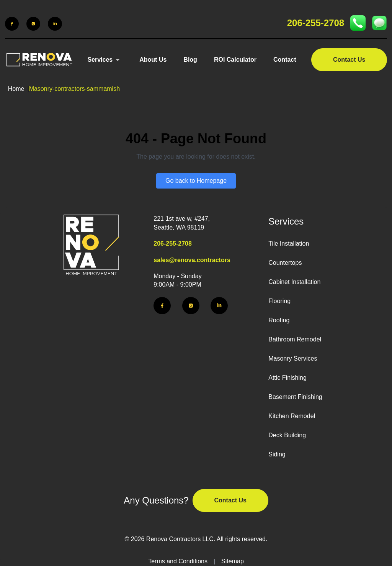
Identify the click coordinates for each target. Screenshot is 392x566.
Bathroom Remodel (295, 339)
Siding (277, 454)
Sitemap (233, 561)
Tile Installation (289, 244)
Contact (285, 60)
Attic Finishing (287, 378)
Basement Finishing (295, 397)
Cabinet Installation (294, 282)
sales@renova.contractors (192, 260)
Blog (190, 60)
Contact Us (349, 60)
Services (100, 60)
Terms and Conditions (178, 561)
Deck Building (287, 435)
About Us (153, 60)
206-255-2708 (316, 23)
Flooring (279, 301)
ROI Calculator (235, 60)
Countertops (285, 263)
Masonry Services (293, 358)
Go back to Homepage (196, 181)
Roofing (279, 320)
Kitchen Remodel (292, 416)
